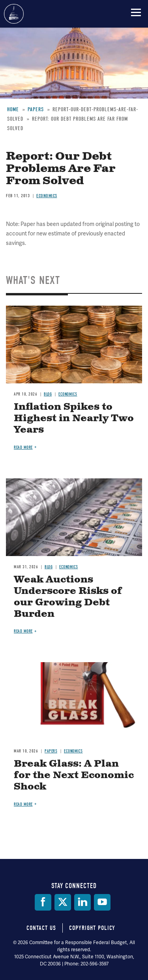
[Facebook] (43, 902)
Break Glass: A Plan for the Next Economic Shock (74, 775)
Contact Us (41, 928)
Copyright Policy (92, 928)
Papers (51, 751)
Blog (48, 394)
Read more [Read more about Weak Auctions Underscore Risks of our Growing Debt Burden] (23, 631)
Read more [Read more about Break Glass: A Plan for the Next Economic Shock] (23, 804)
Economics (47, 196)
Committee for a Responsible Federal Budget (14, 14)
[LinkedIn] (82, 902)
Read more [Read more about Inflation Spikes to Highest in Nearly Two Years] (23, 447)
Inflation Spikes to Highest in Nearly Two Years (74, 418)
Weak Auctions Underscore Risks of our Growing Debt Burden (68, 597)
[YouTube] (102, 902)
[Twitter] (63, 902)
